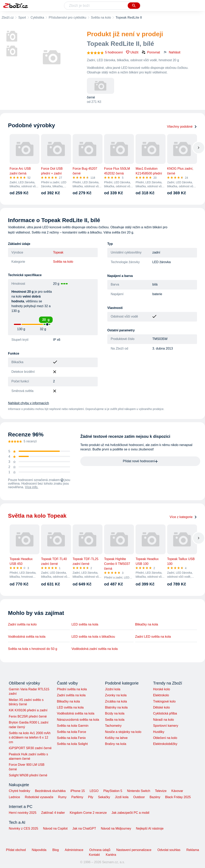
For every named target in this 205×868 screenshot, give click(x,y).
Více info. (32, 487)
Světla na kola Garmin (73, 726)
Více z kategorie (183, 517)
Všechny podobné (182, 127)
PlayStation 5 (113, 791)
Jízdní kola (113, 689)
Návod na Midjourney (116, 828)
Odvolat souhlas (169, 850)
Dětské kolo (162, 707)
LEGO (94, 791)
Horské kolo (162, 689)
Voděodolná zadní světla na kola (94, 649)
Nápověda (39, 850)
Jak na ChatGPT (84, 828)
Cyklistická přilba (165, 713)
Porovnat (151, 52)
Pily (91, 797)
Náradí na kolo (164, 720)
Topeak (58, 252)
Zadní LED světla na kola (153, 637)
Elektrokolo (161, 695)
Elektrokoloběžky (165, 744)
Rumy (62, 797)
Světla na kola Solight (72, 744)
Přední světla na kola (72, 689)
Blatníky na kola (116, 707)
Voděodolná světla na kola (27, 637)
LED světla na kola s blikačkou (93, 637)
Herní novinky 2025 (23, 813)
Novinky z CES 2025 (24, 828)
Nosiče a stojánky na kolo (123, 732)
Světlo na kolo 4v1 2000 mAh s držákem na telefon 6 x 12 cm (30, 738)
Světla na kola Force (71, 732)
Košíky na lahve (116, 738)
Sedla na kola (115, 720)
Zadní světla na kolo (22, 624)
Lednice (14, 797)
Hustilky (159, 732)
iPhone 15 (78, 791)
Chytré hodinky (20, 791)
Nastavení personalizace (134, 850)
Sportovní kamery (166, 726)
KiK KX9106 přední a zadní (28, 710)
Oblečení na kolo (165, 738)
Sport (22, 18)
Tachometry (113, 726)
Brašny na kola (116, 744)
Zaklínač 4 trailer (53, 813)
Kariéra (111, 855)
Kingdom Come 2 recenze (88, 813)
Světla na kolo (101, 18)
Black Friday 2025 (178, 797)
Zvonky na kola (116, 695)
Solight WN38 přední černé (28, 775)
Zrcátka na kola (116, 701)
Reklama (193, 850)
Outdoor (139, 797)
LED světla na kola (85, 624)
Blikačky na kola (147, 624)
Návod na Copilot (55, 828)
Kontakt (94, 855)
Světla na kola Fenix (71, 738)
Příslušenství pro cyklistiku (67, 18)
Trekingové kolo (164, 701)
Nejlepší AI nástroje (150, 828)
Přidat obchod (16, 850)
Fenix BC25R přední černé (28, 716)
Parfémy (77, 797)
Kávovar (177, 791)
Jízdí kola (122, 797)
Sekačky (104, 797)
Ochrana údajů (100, 850)
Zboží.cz (8, 18)
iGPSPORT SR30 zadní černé (30, 748)
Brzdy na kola (115, 713)
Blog (56, 850)
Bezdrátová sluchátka (50, 791)
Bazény (155, 797)
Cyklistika (37, 18)
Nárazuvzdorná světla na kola (78, 720)
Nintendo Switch (139, 791)
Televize (161, 791)
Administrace (74, 850)
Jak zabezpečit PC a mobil (130, 813)
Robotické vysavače (39, 797)
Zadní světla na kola (71, 695)
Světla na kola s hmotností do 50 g (33, 649)
